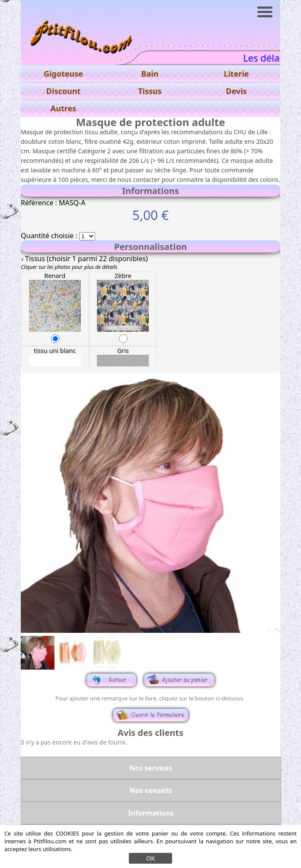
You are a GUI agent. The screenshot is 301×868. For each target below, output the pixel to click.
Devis (236, 91)
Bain (150, 74)
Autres (63, 108)
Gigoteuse (63, 74)
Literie (236, 74)
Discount (63, 91)
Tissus (150, 91)
